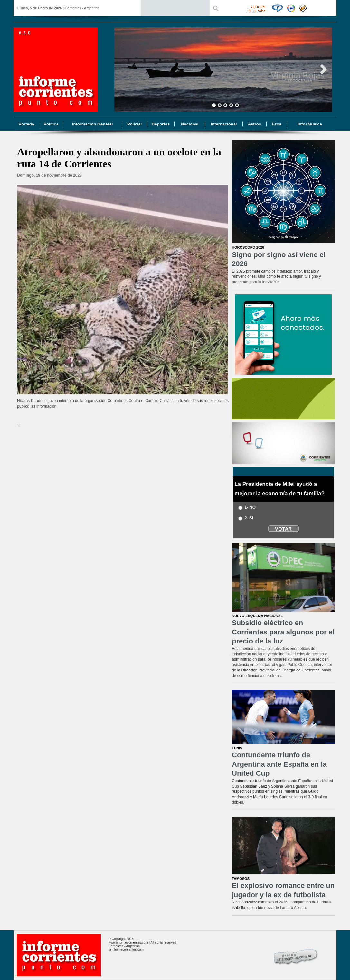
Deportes (161, 124)
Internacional (224, 124)
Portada (26, 124)
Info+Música (310, 124)
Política (51, 124)
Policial (135, 124)
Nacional (190, 124)
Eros (277, 124)
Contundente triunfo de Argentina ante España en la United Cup (279, 764)
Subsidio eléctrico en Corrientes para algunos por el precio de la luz (283, 632)
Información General (92, 124)
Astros (255, 124)
